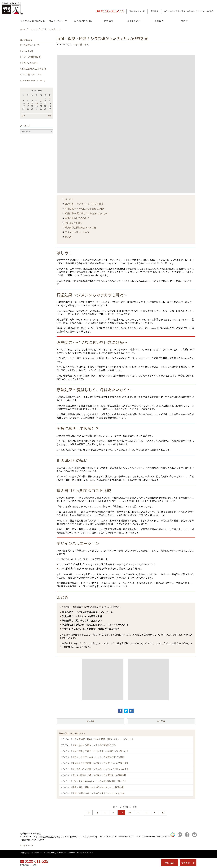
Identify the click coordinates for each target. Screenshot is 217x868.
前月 (23, 116)
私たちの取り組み (83, 21)
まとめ (68, 237)
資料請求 (154, 11)
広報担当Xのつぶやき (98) (34, 69)
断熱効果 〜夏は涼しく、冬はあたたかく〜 (86, 213)
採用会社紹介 (134, 21)
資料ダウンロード (137, 11)
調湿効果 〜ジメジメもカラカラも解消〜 (85, 204)
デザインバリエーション (77, 232)
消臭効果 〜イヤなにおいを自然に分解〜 (85, 209)
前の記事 (91, 721)
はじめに (69, 199)
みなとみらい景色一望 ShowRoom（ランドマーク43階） (189, 11)
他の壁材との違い (74, 223)
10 (122, 813)
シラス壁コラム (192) (31, 74)
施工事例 (108, 21)
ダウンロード (188, 863)
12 (138, 813)
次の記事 (161, 721)
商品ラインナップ (58, 21)
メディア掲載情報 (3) (31, 57)
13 (147, 813)
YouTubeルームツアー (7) (33, 80)
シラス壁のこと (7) (30, 45)
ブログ (184, 21)
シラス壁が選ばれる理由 (33, 21)
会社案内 (159, 21)
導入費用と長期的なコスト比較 (80, 228)
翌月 (50, 116)
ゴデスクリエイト (86, 856)
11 (130, 813)
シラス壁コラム (81, 45)
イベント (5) (27, 51)
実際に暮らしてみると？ (77, 218)
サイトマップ (27, 849)
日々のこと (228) (29, 63)
